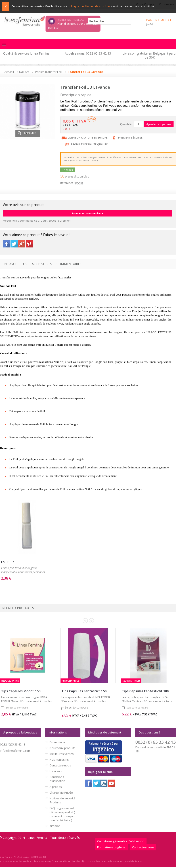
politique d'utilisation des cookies (89, 6)
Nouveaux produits (63, 748)
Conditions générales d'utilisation (121, 841)
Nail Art (24, 72)
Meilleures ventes (62, 754)
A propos (56, 787)
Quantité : (127, 124)
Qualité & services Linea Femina (26, 53)
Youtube (111, 783)
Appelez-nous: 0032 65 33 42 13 (88, 53)
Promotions (57, 742)
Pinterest (29, 244)
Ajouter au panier (20, 585)
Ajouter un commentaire (88, 213)
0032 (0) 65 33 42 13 (156, 742)
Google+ (22, 244)
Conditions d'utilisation (57, 779)
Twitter (14, 244)
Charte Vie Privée (61, 792)
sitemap (55, 826)
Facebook (6, 244)
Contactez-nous (60, 765)
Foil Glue (8, 562)
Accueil (9, 72)
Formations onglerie (111, 847)
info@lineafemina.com (15, 751)
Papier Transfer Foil (48, 72)
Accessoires (42, 264)
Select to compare (17, 708)
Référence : (67, 183)
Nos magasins (59, 760)
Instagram (104, 783)
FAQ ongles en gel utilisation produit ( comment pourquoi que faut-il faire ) (62, 814)
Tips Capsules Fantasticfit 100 (145, 691)
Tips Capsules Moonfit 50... (22, 691)
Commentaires (69, 264)
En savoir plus (15, 264)
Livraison (56, 771)
